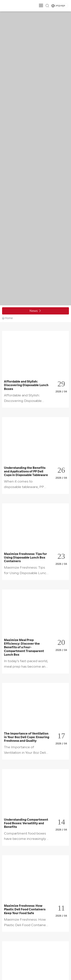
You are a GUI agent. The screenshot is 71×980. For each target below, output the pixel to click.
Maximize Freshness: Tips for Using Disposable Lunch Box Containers (25, 558)
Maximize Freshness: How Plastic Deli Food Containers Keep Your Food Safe (25, 910)
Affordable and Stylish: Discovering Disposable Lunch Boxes (26, 385)
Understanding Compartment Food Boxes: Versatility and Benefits (26, 824)
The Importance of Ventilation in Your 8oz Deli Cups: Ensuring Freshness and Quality (27, 737)
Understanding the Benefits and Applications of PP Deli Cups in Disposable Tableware (26, 472)
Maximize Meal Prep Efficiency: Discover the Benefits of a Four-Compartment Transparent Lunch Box (24, 648)
